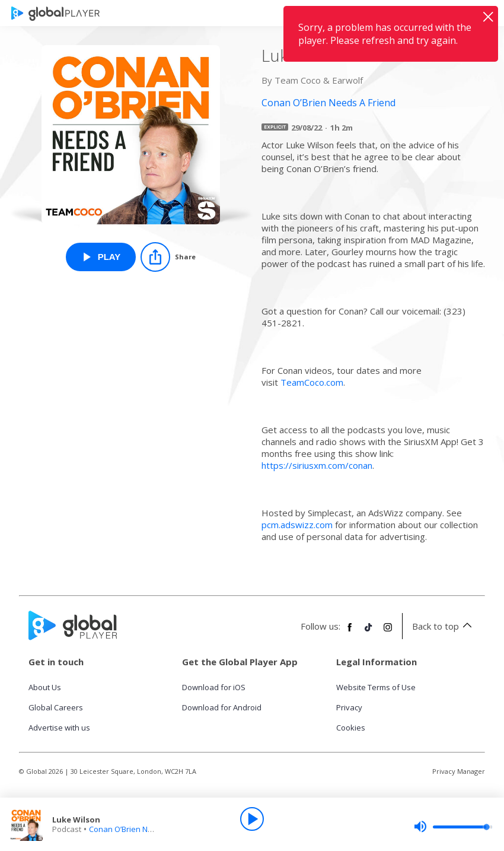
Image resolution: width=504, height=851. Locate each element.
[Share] (168, 257)
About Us (45, 687)
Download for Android (222, 707)
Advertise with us (59, 728)
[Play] (252, 819)
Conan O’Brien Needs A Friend (143, 829)
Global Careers (56, 707)
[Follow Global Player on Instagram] (388, 632)
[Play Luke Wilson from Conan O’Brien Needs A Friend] (101, 257)
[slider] (453, 827)
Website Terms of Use (376, 687)
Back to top (444, 626)
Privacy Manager (459, 771)
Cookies (351, 728)
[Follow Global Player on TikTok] (369, 632)
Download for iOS (214, 687)
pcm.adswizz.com (297, 525)
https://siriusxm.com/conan (317, 465)
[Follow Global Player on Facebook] (350, 632)
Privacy (349, 707)
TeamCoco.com (312, 382)
